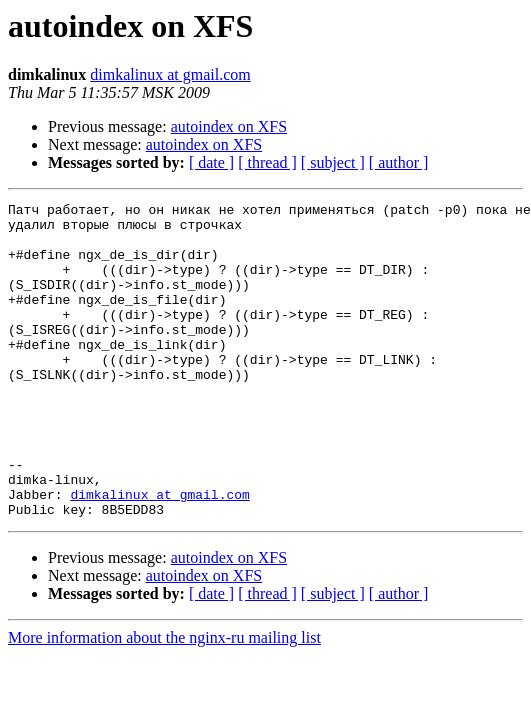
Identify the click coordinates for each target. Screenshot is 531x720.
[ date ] (211, 162)
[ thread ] (267, 162)
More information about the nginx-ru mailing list (164, 700)
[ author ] (399, 162)
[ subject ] (333, 162)
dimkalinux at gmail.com (170, 74)
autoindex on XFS (229, 126)
